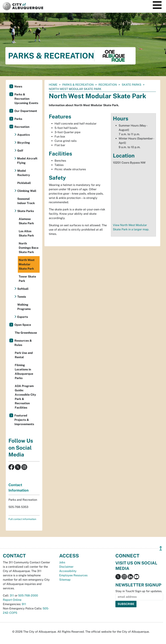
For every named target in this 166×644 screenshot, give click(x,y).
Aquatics (23, 135)
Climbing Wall (27, 191)
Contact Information (19, 488)
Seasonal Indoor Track (26, 201)
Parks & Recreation (78, 85)
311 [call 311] (12, 595)
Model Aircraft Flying (27, 161)
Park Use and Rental (24, 355)
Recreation (108, 85)
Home (53, 85)
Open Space (23, 325)
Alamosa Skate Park (26, 221)
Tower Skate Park (27, 279)
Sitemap (65, 580)
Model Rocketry (24, 173)
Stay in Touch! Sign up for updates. (139, 591)
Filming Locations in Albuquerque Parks (24, 372)
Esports (23, 317)
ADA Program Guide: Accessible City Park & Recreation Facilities (25, 397)
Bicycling (24, 143)
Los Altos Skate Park (26, 233)
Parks (18, 119)
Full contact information (22, 519)
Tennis (22, 297)
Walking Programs (24, 307)
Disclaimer (66, 567)
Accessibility (68, 571)
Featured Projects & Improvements (24, 420)
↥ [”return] (161, 548)
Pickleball (24, 183)
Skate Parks (132, 85)
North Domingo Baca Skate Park (29, 248)
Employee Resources (73, 575)
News (18, 86)
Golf (20, 151)
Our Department (26, 111)
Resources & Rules (23, 343)
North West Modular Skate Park (27, 264)
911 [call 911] (24, 604)
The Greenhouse (26, 333)
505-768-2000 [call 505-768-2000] (28, 595)
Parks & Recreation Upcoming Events (26, 99)
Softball (23, 289)
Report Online (12, 600)
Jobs (62, 562)
